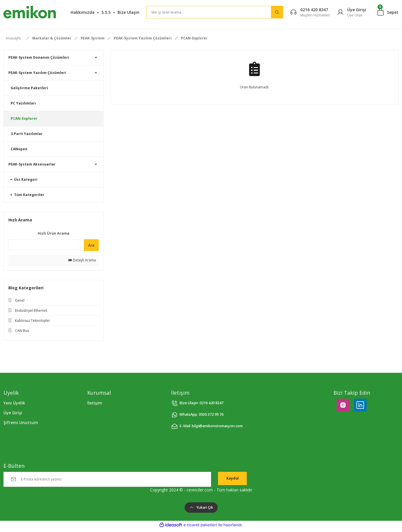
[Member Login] (351, 12)
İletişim (95, 403)
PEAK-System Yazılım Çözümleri (37, 73)
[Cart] (388, 12)
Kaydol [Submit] (232, 479)
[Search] (215, 12)
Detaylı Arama (82, 260)
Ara (91, 245)
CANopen (19, 149)
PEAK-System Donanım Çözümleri (39, 57)
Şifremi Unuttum (21, 422)
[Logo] (30, 12)
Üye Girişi (13, 413)
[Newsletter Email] (107, 479)
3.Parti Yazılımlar (27, 134)
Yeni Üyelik (14, 403)
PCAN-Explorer (194, 38)
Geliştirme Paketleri (29, 88)
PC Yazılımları (23, 103)
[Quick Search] (44, 245)
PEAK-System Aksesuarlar (32, 164)
